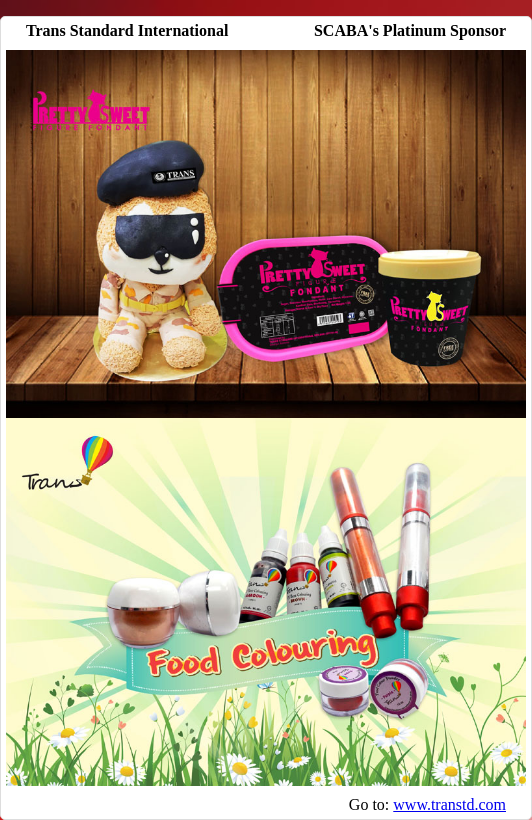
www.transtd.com (449, 804)
